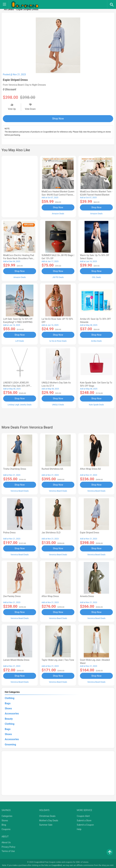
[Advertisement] (20, 186)
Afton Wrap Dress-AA (90, 469)
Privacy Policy (8, 846)
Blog (4, 824)
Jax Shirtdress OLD (51, 532)
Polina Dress (9, 532)
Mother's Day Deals (49, 820)
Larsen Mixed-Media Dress (16, 659)
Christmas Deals (47, 815)
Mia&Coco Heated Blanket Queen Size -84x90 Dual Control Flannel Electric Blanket (58, 195)
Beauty (9, 718)
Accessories (12, 713)
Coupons (6, 828)
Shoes (8, 708)
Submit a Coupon (85, 824)
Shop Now (58, 119)
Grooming (10, 744)
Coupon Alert (83, 815)
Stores (5, 820)
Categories (7, 815)
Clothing (10, 697)
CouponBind (57, 865)
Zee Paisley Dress (12, 596)
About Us (6, 842)
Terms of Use (8, 851)
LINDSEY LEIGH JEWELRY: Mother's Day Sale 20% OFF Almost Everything (17, 386)
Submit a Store (84, 820)
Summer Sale (46, 824)
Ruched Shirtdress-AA (52, 469)
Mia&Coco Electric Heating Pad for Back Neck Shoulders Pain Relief (19, 258)
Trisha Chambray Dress (15, 469)
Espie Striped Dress (90, 532)
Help (79, 828)
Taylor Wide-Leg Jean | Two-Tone (58, 659)
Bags (8, 703)
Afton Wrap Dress (50, 596)
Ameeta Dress (87, 596)
